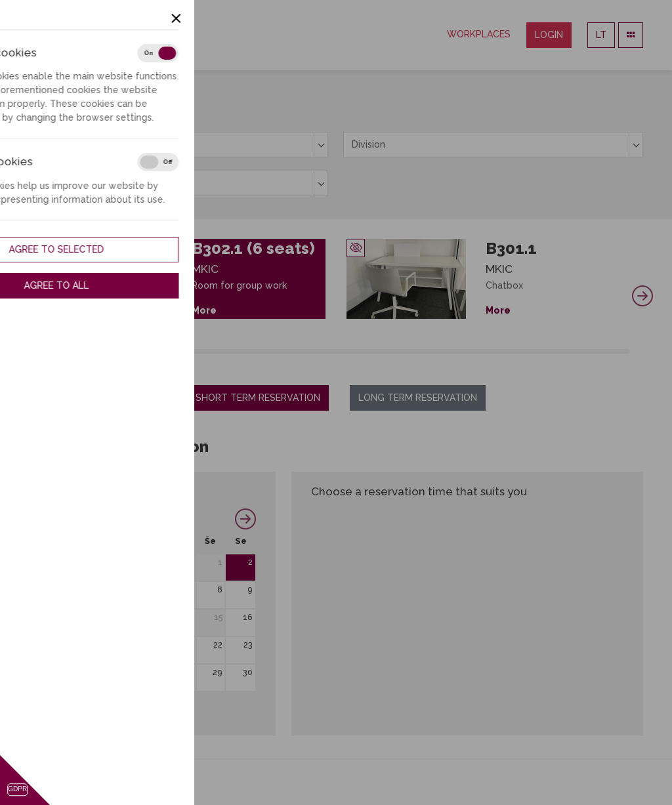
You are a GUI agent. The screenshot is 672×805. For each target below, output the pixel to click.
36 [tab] (443, 351)
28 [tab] (353, 351)
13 (158, 617)
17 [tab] (229, 351)
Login (549, 35)
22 (218, 645)
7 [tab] (115, 351)
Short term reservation (258, 398)
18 (98, 645)
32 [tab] (398, 351)
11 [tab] (160, 351)
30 (248, 672)
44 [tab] (534, 351)
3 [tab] (70, 351)
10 (69, 617)
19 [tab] (251, 351)
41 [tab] (500, 351)
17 (70, 645)
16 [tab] (218, 351)
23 (248, 645)
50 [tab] (601, 351)
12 (127, 617)
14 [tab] (195, 351)
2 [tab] (59, 351)
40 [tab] (489, 351)
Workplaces (479, 34)
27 (158, 672)
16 (248, 617)
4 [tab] (82, 351)
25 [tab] (319, 351)
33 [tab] (410, 351)
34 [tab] (421, 351)
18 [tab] (240, 351)
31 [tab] (387, 351)
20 (158, 645)
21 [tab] (274, 351)
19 (127, 645)
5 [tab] (93, 351)
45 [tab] (545, 351)
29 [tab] (365, 351)
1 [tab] (48, 351)
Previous (30, 296)
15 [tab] (206, 351)
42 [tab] (512, 351)
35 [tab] (432, 351)
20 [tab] (262, 351)
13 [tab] (183, 351)
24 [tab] (307, 351)
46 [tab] (557, 351)
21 (188, 645)
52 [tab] (624, 351)
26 (127, 672)
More (204, 310)
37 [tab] (454, 351)
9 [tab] (138, 351)
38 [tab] (466, 351)
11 (98, 617)
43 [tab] (523, 351)
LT (601, 35)
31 (70, 700)
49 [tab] (590, 351)
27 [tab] (342, 351)
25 (99, 672)
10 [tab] (149, 351)
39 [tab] (477, 351)
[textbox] (178, 145)
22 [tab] (285, 351)
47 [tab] (568, 351)
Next (642, 296)
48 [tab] (579, 351)
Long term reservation (418, 398)
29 (218, 672)
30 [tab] (376, 351)
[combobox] (178, 145)
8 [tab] (127, 351)
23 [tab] (296, 351)
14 (188, 617)
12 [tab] (172, 351)
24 (69, 672)
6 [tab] (104, 351)
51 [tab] (613, 351)
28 (188, 672)
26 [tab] (330, 351)
